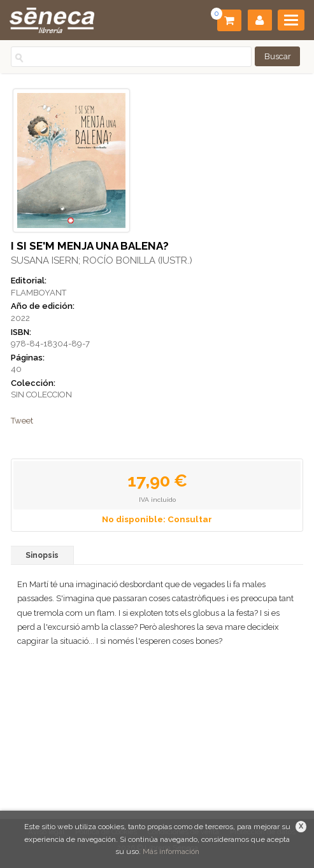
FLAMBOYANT (39, 293)
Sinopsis (42, 555)
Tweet (22, 421)
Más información (171, 851)
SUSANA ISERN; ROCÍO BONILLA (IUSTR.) (102, 260)
